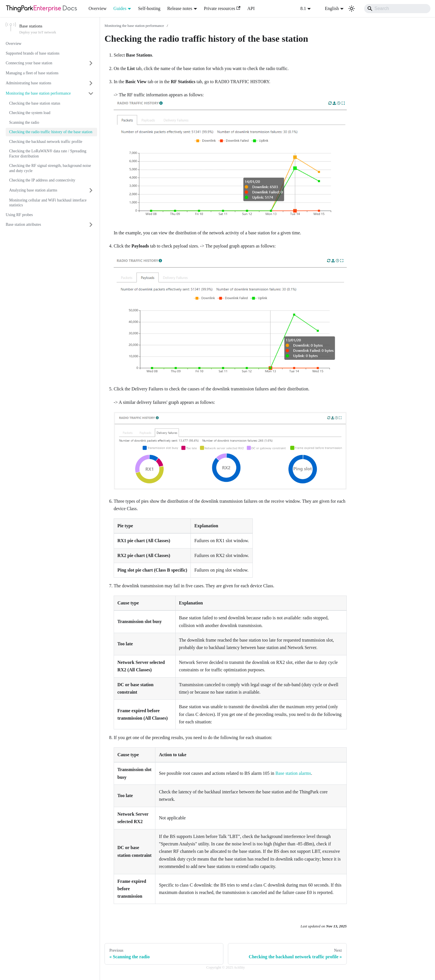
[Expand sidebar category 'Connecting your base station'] (91, 63)
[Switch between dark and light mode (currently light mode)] (352, 9)
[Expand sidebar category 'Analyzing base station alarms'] (91, 190)
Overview (98, 8)
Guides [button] (120, 8)
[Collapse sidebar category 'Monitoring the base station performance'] (91, 93)
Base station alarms (293, 773)
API (251, 8)
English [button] (328, 8)
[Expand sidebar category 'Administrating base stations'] (91, 83)
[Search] (397, 9)
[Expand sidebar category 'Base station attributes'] (91, 225)
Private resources (222, 8)
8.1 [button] (303, 8)
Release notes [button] (180, 8)
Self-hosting (149, 8)
